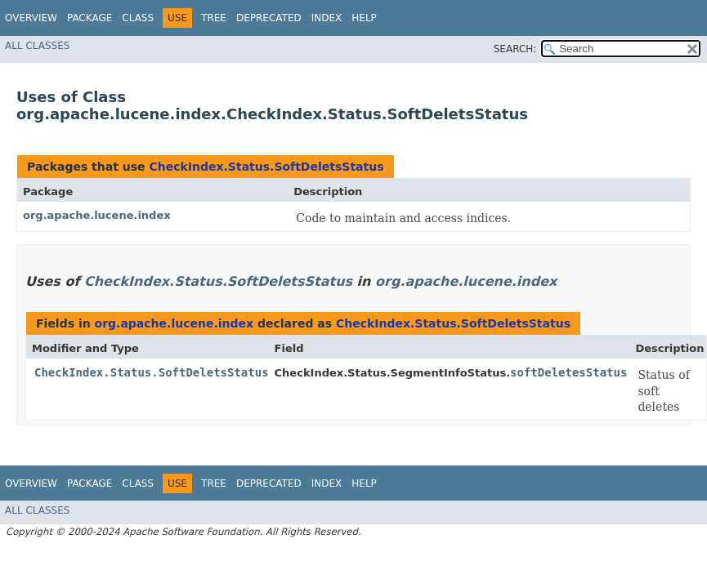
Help (364, 18)
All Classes (37, 46)
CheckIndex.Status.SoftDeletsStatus (266, 167)
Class (138, 18)
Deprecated (269, 18)
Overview (31, 18)
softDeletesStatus (568, 372)
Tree (214, 18)
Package (89, 18)
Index (327, 18)
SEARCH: (515, 49)
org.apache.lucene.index (97, 215)
